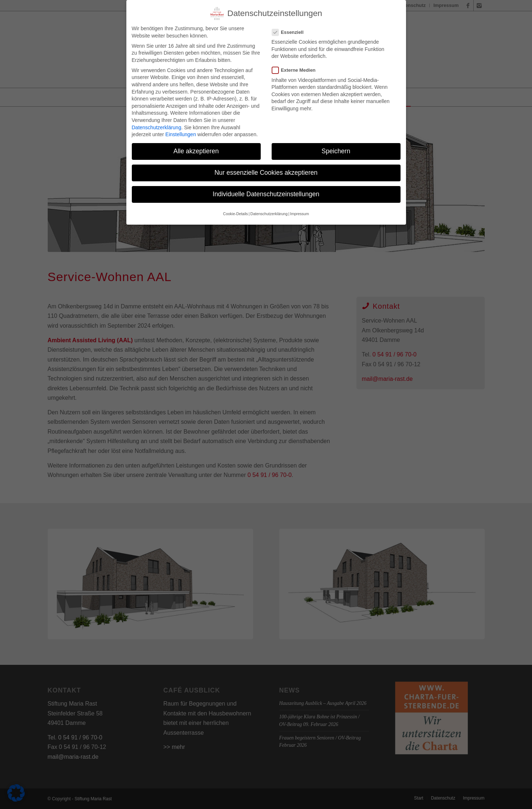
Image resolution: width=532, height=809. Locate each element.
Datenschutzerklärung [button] (269, 212)
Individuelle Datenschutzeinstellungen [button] (266, 193)
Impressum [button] (299, 212)
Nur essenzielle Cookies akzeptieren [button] (266, 171)
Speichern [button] (336, 149)
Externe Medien (297, 69)
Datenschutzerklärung (157, 126)
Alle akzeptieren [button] (196, 149)
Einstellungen (181, 133)
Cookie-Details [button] (236, 212)
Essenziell (291, 30)
